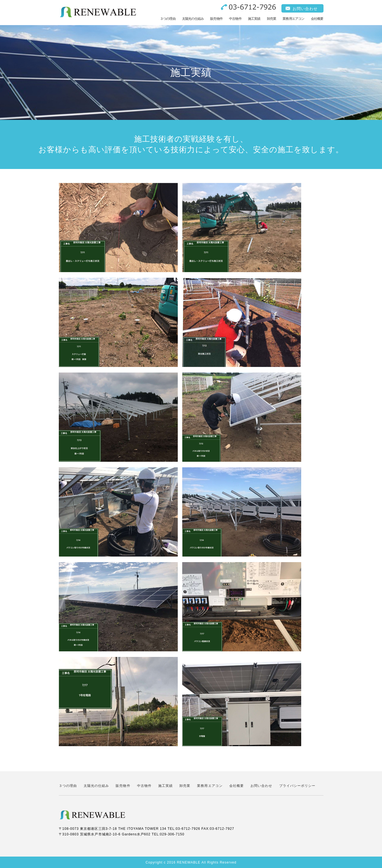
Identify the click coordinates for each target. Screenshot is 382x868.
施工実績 (254, 19)
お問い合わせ (305, 9)
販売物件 (216, 19)
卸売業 (272, 19)
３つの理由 (168, 19)
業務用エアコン (293, 19)
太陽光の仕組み (193, 19)
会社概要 (317, 19)
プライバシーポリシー (297, 786)
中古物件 (235, 19)
